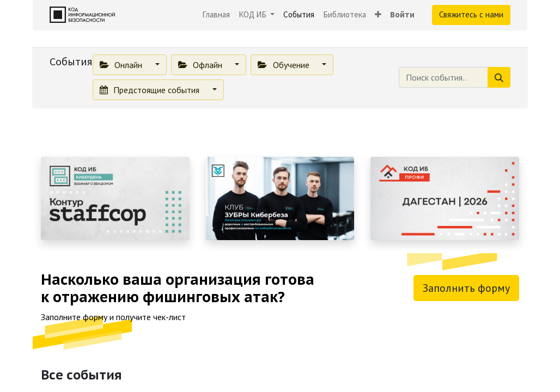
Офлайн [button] (201, 65)
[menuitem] (216, 15)
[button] (378, 15)
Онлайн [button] (122, 65)
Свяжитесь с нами (471, 14)
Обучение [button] (284, 65)
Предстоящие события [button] (151, 90)
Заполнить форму (466, 288)
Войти (402, 14)
